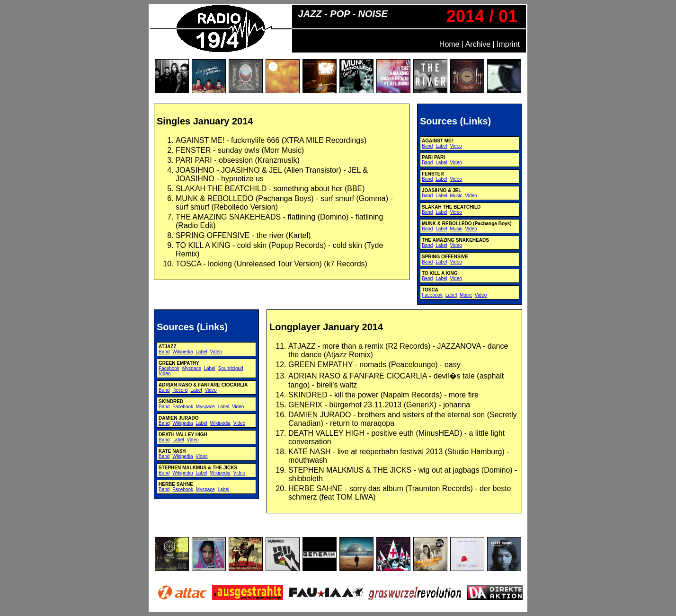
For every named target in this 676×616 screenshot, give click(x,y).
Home (449, 44)
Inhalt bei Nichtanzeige (282, 203)
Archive (478, 44)
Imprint (508, 44)
